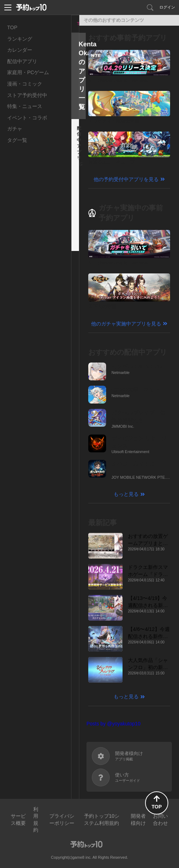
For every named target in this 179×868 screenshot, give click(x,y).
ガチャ (15, 129)
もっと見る (126, 494)
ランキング (20, 39)
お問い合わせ (160, 820)
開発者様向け (138, 820)
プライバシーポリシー (62, 820)
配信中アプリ (22, 61)
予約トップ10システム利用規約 (102, 820)
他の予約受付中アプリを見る (126, 179)
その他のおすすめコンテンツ (114, 20)
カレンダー (20, 50)
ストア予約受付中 (27, 95)
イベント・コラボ (27, 118)
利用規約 (36, 820)
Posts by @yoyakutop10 (113, 724)
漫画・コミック (25, 84)
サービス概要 (18, 820)
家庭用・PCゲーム (28, 72)
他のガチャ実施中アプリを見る (126, 324)
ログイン (167, 7)
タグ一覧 (17, 140)
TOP (12, 27)
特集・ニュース (25, 106)
